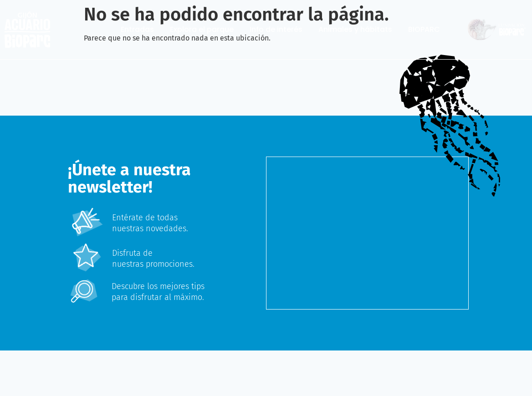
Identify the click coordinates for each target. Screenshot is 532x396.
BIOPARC (424, 30)
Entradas (137, 30)
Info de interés (276, 30)
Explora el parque (202, 30)
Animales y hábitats (355, 30)
